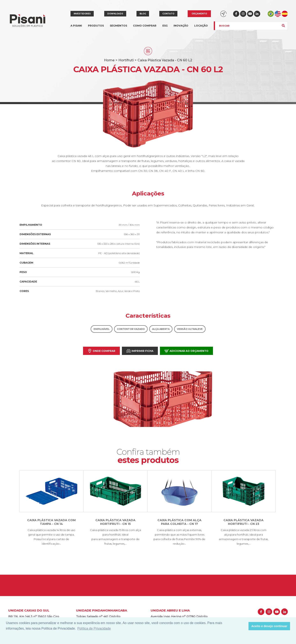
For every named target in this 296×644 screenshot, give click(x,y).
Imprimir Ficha (140, 351)
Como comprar (145, 26)
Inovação (181, 26)
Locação (201, 26)
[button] (244, 626)
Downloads (115, 14)
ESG (165, 26)
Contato (168, 14)
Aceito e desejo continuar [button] (269, 626)
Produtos (96, 28)
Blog (143, 14)
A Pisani (76, 28)
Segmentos (118, 28)
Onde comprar (101, 351)
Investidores (82, 14)
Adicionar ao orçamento (186, 351)
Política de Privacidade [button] (94, 628)
